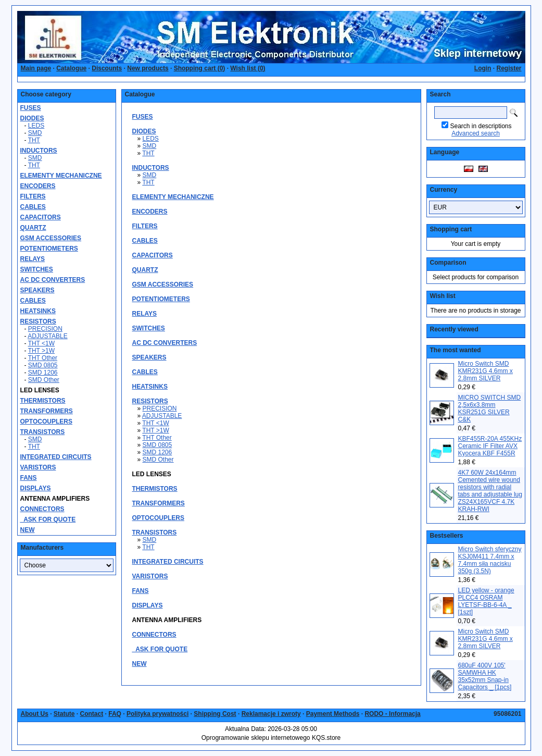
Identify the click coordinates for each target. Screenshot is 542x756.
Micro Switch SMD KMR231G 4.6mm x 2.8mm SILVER (486, 371)
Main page (36, 68)
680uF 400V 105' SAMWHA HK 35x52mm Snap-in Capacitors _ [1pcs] (485, 676)
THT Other (43, 358)
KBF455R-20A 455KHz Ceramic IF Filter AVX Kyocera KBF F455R (490, 446)
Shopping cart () (200, 68)
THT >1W (41, 351)
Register (509, 68)
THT (34, 140)
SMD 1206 (43, 373)
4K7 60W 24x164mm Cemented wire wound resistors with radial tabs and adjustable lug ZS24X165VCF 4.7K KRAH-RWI (490, 491)
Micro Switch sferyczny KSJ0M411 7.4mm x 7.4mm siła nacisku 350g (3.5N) (490, 560)
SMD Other (44, 380)
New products (148, 68)
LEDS (36, 126)
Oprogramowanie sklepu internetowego (256, 738)
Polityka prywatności (157, 714)
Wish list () (248, 68)
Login (483, 68)
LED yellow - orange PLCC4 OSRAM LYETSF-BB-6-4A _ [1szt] (486, 601)
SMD (35, 133)
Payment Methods (333, 714)
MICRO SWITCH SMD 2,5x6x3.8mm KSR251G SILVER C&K (490, 408)
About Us (35, 714)
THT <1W (41, 343)
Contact (92, 714)
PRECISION (45, 329)
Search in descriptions (481, 126)
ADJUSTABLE (47, 336)
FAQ (115, 714)
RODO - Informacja (392, 714)
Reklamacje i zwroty (271, 714)
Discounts (107, 68)
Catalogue (71, 68)
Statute (64, 714)
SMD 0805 (43, 365)
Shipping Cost (215, 714)
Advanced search (476, 133)
